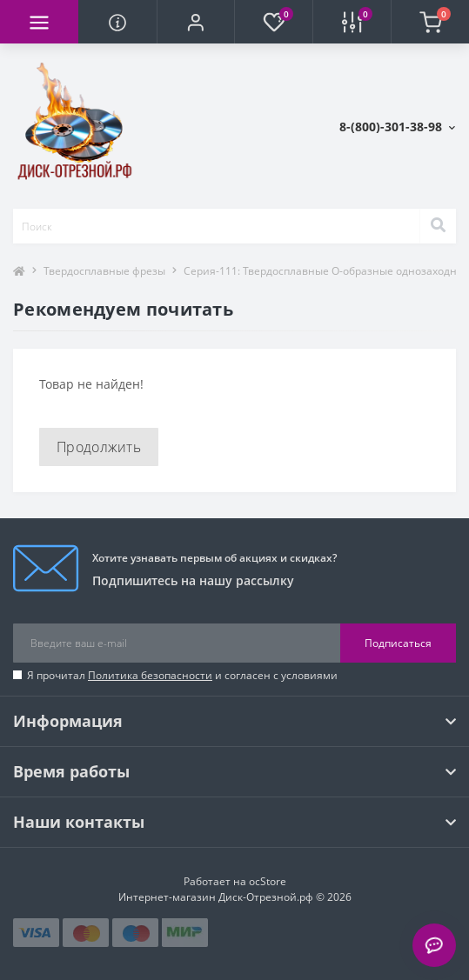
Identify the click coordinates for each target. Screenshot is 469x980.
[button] (196, 22)
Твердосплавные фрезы (104, 271)
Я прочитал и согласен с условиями (182, 675)
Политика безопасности (150, 675)
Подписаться (398, 643)
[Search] (438, 226)
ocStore (268, 881)
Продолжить (99, 447)
